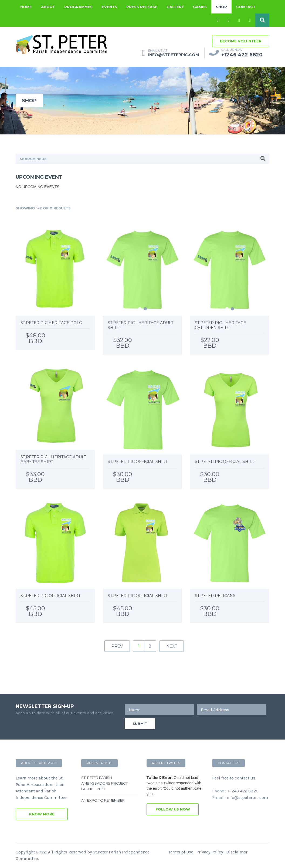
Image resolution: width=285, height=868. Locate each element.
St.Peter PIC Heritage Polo (51, 323)
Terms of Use (181, 852)
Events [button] (109, 7)
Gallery (175, 7)
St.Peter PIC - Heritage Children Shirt (220, 325)
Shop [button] (221, 7)
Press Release (142, 7)
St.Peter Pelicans (215, 596)
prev (117, 646)
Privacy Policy (210, 852)
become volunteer (241, 41)
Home (26, 7)
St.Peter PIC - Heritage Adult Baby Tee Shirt (53, 459)
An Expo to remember (103, 800)
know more (42, 814)
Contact (246, 7)
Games (200, 7)
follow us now (173, 809)
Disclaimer (237, 852)
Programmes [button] (78, 7)
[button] (262, 20)
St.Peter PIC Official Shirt (138, 462)
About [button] (48, 7)
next (172, 646)
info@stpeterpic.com (247, 797)
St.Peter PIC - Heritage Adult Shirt (140, 325)
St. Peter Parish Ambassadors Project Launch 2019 (104, 783)
